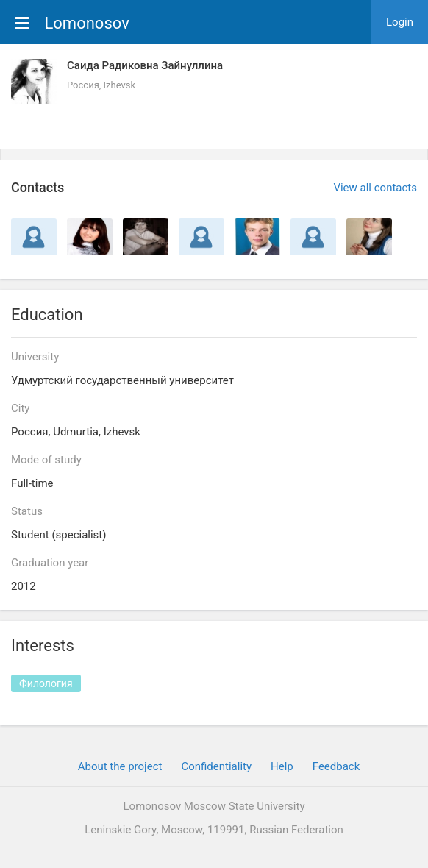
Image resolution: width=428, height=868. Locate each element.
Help (282, 766)
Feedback (336, 766)
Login (400, 22)
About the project (120, 766)
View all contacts (375, 188)
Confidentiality (216, 766)
